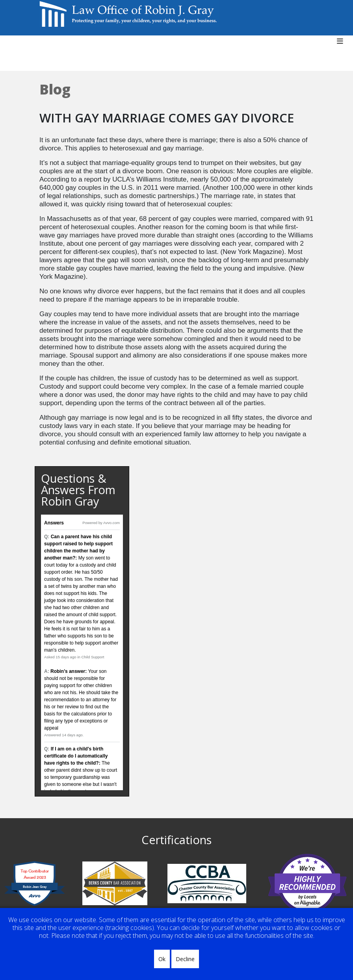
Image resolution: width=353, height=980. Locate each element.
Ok (162, 959)
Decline (185, 959)
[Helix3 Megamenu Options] (343, 45)
